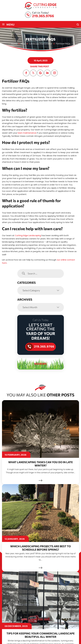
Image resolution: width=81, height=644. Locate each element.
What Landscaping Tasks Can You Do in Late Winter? (40, 464)
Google (40, 73)
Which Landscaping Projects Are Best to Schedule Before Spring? (40, 548)
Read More (40, 480)
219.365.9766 (43, 16)
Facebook (26, 73)
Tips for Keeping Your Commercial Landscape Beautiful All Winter (41, 632)
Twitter (33, 73)
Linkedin (47, 73)
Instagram (54, 73)
